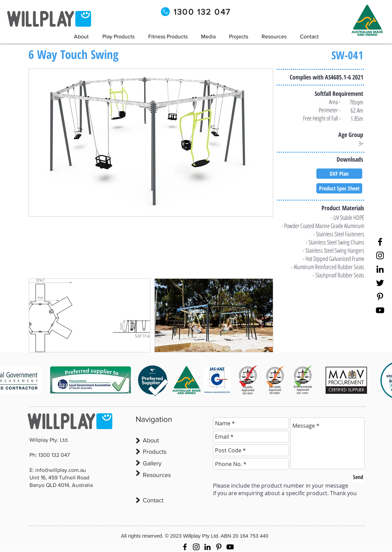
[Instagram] (380, 255)
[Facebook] (380, 242)
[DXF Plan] (339, 174)
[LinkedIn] (380, 269)
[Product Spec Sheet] (339, 188)
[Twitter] (380, 283)
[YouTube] (380, 310)
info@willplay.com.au (61, 470)
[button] (208, 36)
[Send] (358, 477)
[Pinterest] (380, 297)
